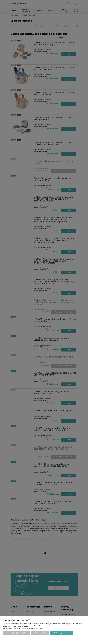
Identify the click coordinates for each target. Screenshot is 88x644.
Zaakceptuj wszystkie (61, 633)
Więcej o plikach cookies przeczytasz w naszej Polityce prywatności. (23, 628)
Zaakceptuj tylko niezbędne (17, 633)
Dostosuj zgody (40, 633)
